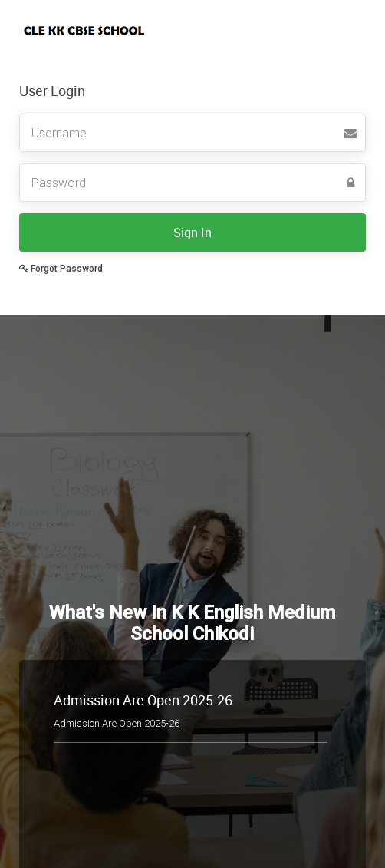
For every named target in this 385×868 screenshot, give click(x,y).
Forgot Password (61, 269)
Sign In (192, 233)
